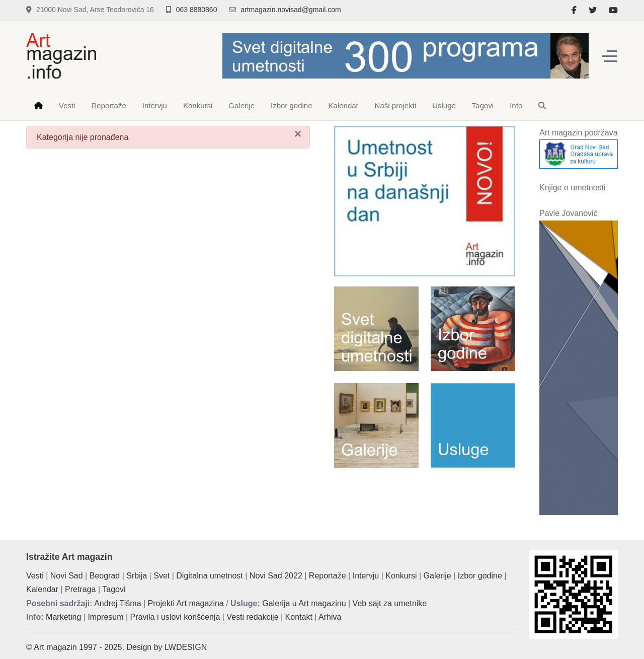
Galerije (437, 576)
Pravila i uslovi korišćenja (175, 617)
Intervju (366, 576)
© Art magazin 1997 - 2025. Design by (95, 647)
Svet (162, 576)
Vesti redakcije (252, 617)
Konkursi (401, 576)
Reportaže (328, 576)
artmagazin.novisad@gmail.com (291, 10)
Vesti (35, 576)
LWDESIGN (186, 647)
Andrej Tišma (117, 603)
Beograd (105, 576)
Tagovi (114, 589)
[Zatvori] (298, 134)
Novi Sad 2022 (276, 576)
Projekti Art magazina (186, 603)
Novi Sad (67, 576)
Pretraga (80, 589)
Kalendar (42, 589)
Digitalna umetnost (210, 576)
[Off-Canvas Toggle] (609, 56)
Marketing (63, 617)
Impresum (105, 617)
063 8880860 (197, 10)
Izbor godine (480, 576)
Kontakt (299, 617)
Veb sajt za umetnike (390, 603)
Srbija (137, 576)
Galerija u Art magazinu (304, 603)
